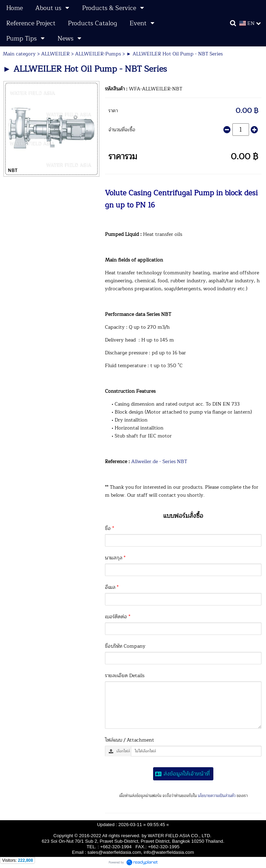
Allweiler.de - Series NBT (159, 462)
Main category (19, 54)
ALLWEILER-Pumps (98, 54)
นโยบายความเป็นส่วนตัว (217, 796)
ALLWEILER (55, 54)
